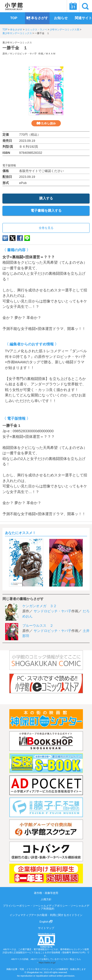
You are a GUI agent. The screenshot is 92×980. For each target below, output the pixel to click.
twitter (13, 238)
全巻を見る (46, 228)
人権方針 (46, 899)
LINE (27, 238)
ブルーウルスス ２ (38, 626)
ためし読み (46, 123)
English (46, 922)
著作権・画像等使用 (46, 893)
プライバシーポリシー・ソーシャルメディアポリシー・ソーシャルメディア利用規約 (46, 907)
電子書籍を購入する (46, 210)
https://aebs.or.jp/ (47, 963)
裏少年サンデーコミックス (17, 33)
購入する (46, 198)
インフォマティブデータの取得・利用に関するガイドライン (46, 915)
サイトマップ (46, 928)
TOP (5, 30)
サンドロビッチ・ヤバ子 (23, 54)
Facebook (20, 238)
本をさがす (16, 30)
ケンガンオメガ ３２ (39, 606)
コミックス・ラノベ (36, 30)
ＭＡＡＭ (51, 54)
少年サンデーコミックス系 (65, 30)
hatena (5, 238)
